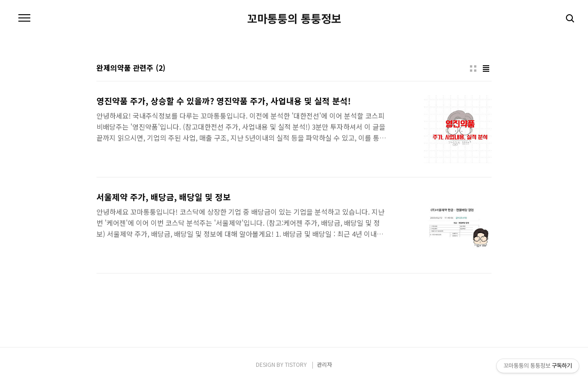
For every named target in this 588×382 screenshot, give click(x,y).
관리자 (325, 364)
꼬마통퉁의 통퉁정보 (294, 18)
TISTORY (296, 364)
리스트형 (486, 68)
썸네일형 (473, 68)
